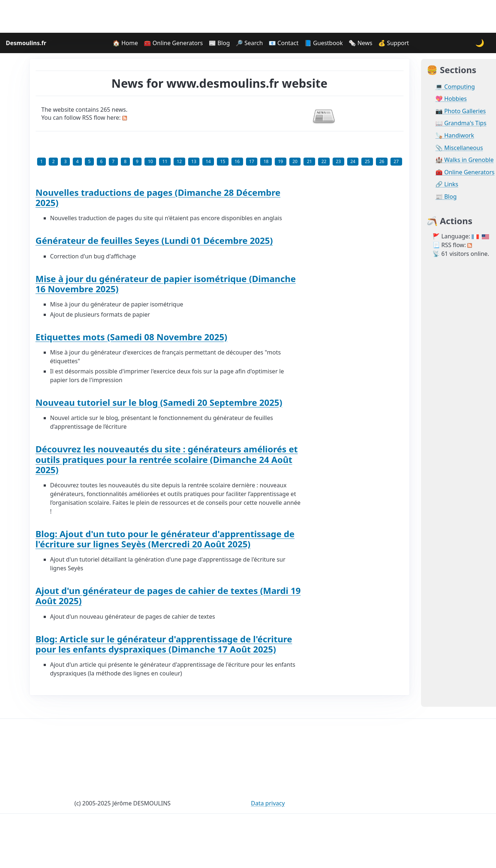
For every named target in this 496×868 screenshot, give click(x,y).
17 (252, 161)
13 (194, 161)
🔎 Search (249, 43)
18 (266, 161)
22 (324, 161)
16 (237, 161)
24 (353, 161)
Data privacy (268, 803)
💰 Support (394, 43)
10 (150, 161)
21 (309, 161)
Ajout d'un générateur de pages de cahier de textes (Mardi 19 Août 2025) (168, 596)
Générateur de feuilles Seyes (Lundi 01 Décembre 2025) (154, 240)
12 (179, 161)
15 (223, 161)
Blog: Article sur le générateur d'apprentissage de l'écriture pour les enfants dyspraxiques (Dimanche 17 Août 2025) (164, 644)
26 (382, 161)
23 (338, 161)
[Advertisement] (248, 16)
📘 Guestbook (324, 43)
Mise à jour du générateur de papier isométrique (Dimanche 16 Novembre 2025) (166, 284)
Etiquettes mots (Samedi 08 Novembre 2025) (132, 337)
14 (208, 161)
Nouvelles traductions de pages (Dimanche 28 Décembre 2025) (158, 197)
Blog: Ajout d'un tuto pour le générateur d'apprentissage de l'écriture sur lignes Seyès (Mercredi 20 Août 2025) (165, 539)
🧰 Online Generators (173, 43)
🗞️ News (360, 43)
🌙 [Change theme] (480, 43)
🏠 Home (125, 43)
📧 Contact (283, 43)
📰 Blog (219, 43)
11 (165, 161)
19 (281, 161)
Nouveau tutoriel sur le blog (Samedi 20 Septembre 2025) (159, 402)
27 (396, 161)
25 (367, 161)
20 (295, 161)
